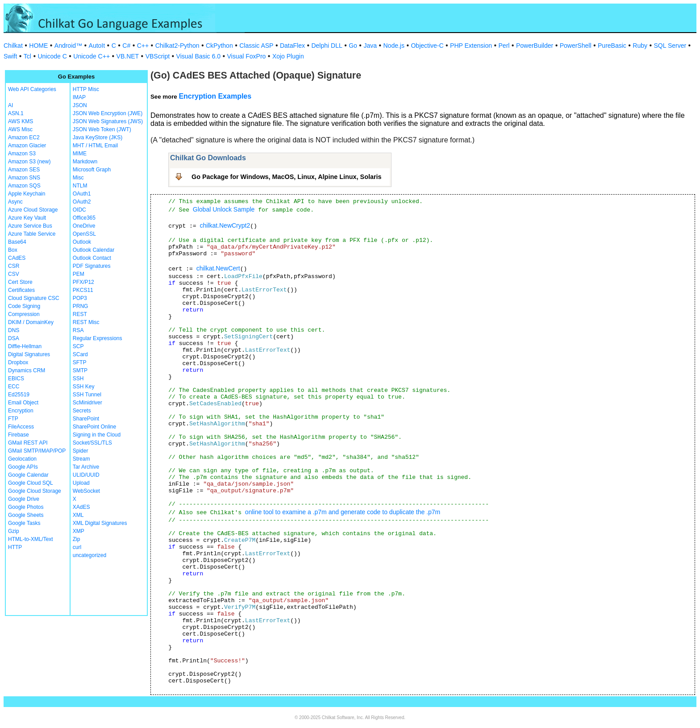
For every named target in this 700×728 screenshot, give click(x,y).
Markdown (85, 162)
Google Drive (24, 499)
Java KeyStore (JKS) (98, 137)
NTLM (80, 186)
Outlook (82, 242)
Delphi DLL (327, 46)
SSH (78, 379)
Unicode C (52, 56)
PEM (79, 274)
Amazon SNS (24, 178)
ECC (14, 387)
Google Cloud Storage (35, 491)
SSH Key (84, 387)
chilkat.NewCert (218, 268)
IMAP (79, 97)
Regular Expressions (98, 338)
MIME (80, 154)
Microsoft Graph (92, 170)
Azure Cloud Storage (33, 210)
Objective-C (427, 46)
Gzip (14, 531)
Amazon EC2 (24, 137)
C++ (143, 46)
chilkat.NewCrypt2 (225, 225)
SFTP (80, 362)
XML (78, 515)
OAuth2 (82, 202)
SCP (78, 346)
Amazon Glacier (27, 146)
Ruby (640, 46)
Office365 (84, 218)
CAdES (17, 258)
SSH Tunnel (87, 395)
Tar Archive (86, 467)
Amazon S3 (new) (29, 162)
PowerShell (576, 46)
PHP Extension (471, 46)
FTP (13, 419)
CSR (14, 266)
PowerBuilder (535, 46)
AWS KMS (21, 121)
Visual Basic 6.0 (198, 56)
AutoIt (97, 46)
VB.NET (128, 56)
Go (353, 46)
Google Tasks (24, 523)
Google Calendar (28, 475)
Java (370, 46)
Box (13, 250)
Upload (81, 483)
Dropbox (18, 362)
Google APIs (23, 467)
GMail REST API (28, 443)
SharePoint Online (94, 427)
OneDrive (84, 226)
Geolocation (22, 459)
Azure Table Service (32, 234)
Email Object (23, 403)
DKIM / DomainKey (31, 322)
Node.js (394, 46)
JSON (80, 105)
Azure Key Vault (27, 218)
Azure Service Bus (30, 226)
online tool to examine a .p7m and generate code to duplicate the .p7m (343, 512)
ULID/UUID (86, 475)
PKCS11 (83, 290)
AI (10, 105)
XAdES (81, 507)
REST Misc (86, 322)
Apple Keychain (27, 194)
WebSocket (86, 491)
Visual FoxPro (246, 56)
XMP (79, 531)
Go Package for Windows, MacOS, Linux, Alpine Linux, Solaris (287, 177)
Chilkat (13, 46)
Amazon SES (24, 170)
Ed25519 (19, 395)
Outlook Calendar (94, 250)
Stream (81, 459)
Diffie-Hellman (25, 346)
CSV (14, 274)
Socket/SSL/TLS (92, 443)
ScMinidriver (87, 403)
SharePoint (86, 419)
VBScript (158, 56)
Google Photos (26, 507)
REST (80, 314)
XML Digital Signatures (100, 523)
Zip (77, 539)
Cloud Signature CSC (34, 298)
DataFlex (292, 46)
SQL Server (670, 46)
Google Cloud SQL (31, 483)
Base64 (17, 242)
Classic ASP (256, 46)
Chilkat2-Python (177, 46)
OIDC (79, 210)
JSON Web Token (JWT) (102, 129)
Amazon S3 (22, 154)
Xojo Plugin (288, 56)
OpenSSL (84, 234)
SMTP (80, 370)
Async (15, 202)
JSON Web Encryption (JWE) (108, 113)
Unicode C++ (92, 56)
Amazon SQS (24, 186)
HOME (38, 46)
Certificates (21, 290)
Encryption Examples (215, 96)
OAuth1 (82, 194)
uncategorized (90, 555)
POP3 (80, 298)
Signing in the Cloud (97, 435)
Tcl (27, 56)
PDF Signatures (92, 266)
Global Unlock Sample (224, 209)
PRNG (81, 306)
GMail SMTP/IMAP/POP (37, 451)
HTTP (15, 547)
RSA (78, 330)
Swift (10, 56)
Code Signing (24, 306)
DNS (14, 330)
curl (77, 547)
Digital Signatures (29, 354)
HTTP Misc (86, 89)
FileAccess (21, 427)
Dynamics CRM (27, 370)
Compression (24, 314)
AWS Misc (20, 129)
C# (126, 46)
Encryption (21, 411)
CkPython (219, 46)
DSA (14, 338)
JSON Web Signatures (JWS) (108, 121)
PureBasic (612, 46)
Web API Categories (32, 89)
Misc (78, 178)
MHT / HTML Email (95, 146)
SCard (80, 354)
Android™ (68, 46)
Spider (81, 451)
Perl (504, 46)
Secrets (82, 411)
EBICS (16, 379)
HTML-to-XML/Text (31, 539)
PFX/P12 (83, 282)
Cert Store (20, 282)
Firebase (19, 435)
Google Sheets (26, 515)
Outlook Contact (92, 258)
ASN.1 (16, 113)
